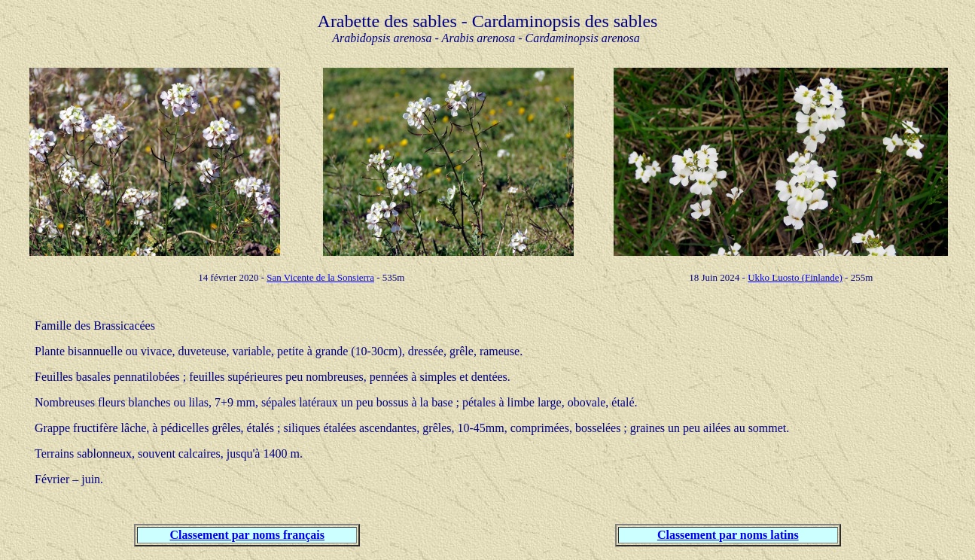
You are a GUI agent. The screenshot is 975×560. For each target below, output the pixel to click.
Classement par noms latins (728, 535)
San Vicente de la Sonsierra (320, 277)
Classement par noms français (247, 535)
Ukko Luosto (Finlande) (795, 277)
